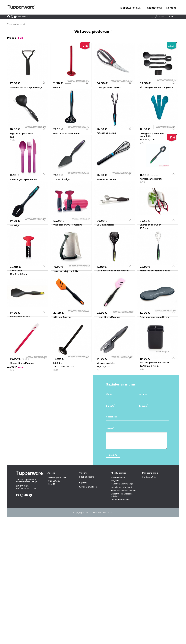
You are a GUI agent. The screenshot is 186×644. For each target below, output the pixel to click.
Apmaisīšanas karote (151, 215)
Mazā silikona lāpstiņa (22, 472)
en (172, 17)
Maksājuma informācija (122, 611)
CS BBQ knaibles (105, 279)
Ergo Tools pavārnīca (22, 152)
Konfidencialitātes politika (123, 618)
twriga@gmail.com (88, 614)
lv (169, 17)
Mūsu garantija (118, 604)
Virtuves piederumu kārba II (155, 472)
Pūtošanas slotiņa (106, 151)
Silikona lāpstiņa (62, 408)
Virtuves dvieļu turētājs (66, 344)
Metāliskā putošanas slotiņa (155, 343)
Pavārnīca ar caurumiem (66, 152)
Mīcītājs (57, 88)
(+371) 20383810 (87, 604)
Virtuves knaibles (106, 472)
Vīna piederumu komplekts (68, 279)
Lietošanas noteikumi (121, 614)
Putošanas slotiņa (106, 216)
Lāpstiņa (15, 280)
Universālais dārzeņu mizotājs (26, 88)
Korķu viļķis (16, 343)
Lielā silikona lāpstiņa (108, 408)
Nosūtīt (113, 582)
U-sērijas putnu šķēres (109, 88)
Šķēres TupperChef (150, 279)
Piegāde (115, 608)
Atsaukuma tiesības (120, 627)
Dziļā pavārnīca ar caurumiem (113, 343)
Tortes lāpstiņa (61, 216)
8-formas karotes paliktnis (154, 408)
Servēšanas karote (20, 407)
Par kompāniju (149, 604)
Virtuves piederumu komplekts (156, 87)
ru (176, 17)
